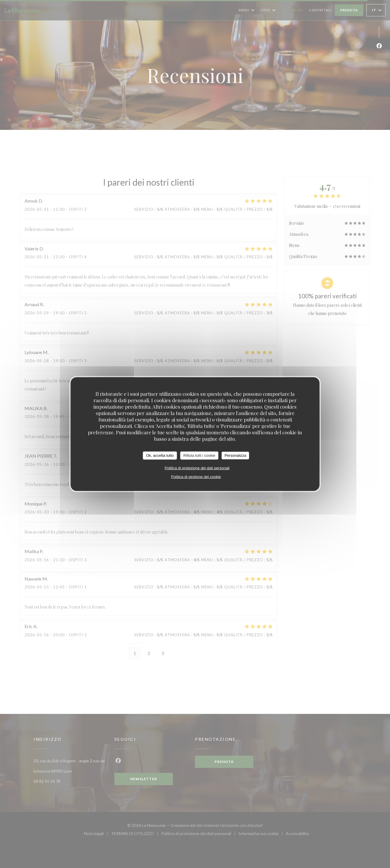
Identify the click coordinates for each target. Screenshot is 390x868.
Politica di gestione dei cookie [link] (196, 476)
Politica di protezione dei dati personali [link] (197, 468)
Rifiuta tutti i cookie (199, 455)
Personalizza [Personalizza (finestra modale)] (235, 455)
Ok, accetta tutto (160, 455)
